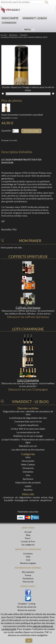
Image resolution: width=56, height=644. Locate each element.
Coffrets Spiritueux (28, 307)
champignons (21, 500)
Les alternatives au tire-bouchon (28, 449)
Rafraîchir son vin (28, 446)
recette (36, 497)
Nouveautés (28, 461)
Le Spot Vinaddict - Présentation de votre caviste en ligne (28, 441)
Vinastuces (28, 468)
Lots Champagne (28, 380)
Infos (28, 457)
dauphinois (46, 500)
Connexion (9, 23)
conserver (34, 500)
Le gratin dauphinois (28, 425)
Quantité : (7, 130)
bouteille (9, 500)
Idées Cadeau (28, 464)
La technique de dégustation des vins (28, 418)
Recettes (28, 490)
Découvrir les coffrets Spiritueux (28, 317)
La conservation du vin (28, 432)
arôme (44, 497)
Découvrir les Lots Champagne (28, 389)
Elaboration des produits (28, 482)
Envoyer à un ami (9, 140)
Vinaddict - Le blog (35, 18)
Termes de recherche (27, 607)
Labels (28, 486)
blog (51, 497)
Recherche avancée (27, 610)
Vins (28, 475)
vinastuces (8, 497)
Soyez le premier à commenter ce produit (22, 115)
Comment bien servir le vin (28, 421)
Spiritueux (28, 479)
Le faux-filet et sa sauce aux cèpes (28, 429)
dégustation (25, 497)
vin (17, 497)
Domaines (28, 472)
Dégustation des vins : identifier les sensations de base (28, 413)
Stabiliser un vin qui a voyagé (28, 436)
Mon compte (10, 18)
